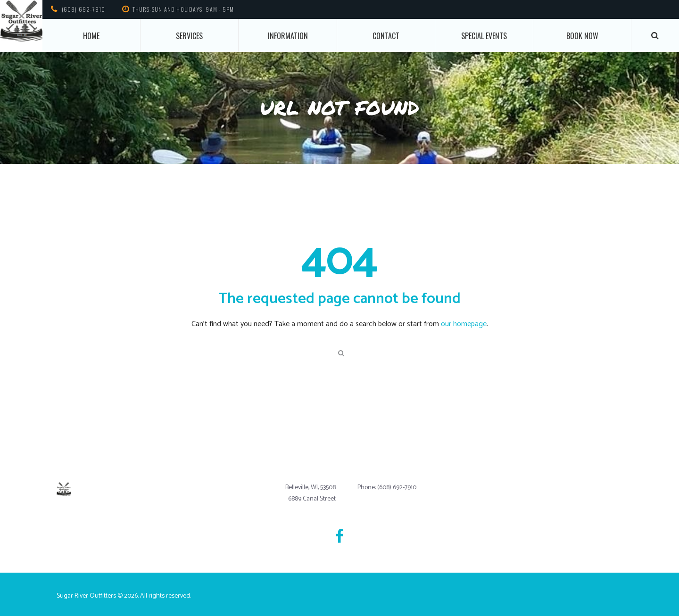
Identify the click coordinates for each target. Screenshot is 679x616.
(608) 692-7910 (84, 9)
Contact (386, 36)
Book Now (582, 36)
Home (91, 36)
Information (288, 36)
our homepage (464, 324)
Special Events (484, 36)
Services (189, 36)
